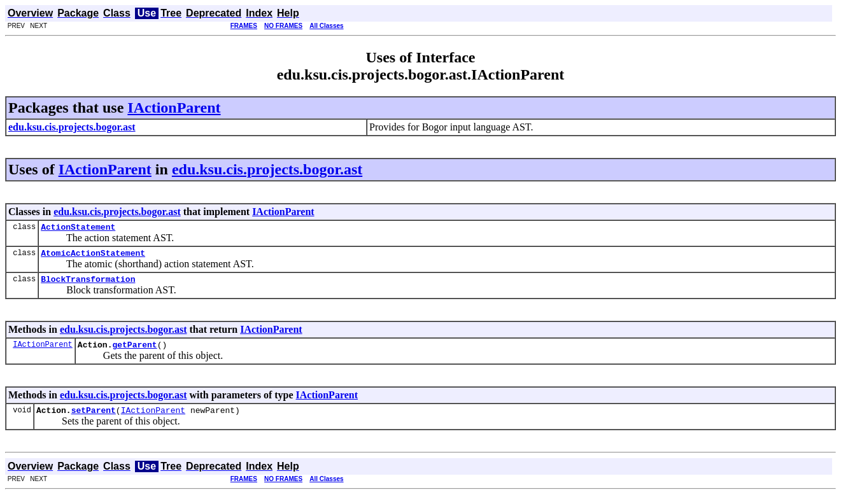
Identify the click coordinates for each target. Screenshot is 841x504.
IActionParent (174, 108)
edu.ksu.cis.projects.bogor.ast (267, 169)
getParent (134, 352)
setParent (94, 419)
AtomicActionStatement (93, 256)
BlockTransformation (88, 284)
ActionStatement (78, 228)
